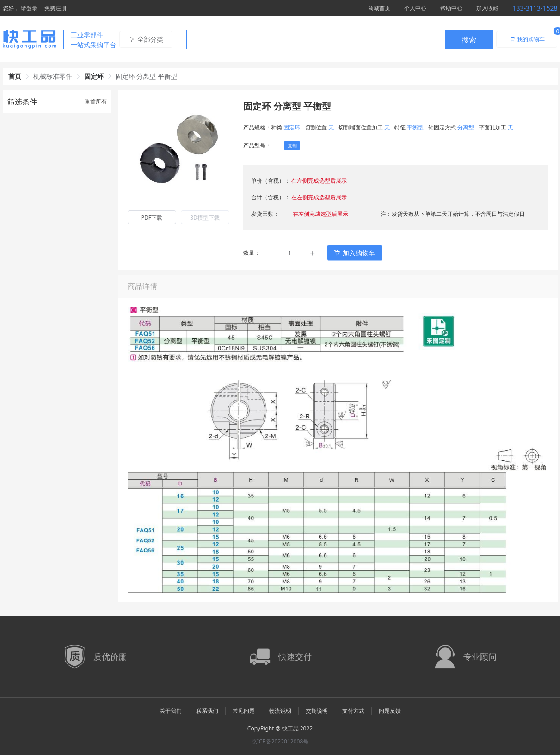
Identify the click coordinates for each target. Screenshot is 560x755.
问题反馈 (390, 711)
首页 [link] (15, 76)
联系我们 (207, 711)
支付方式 (353, 711)
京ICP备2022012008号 (280, 741)
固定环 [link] (94, 76)
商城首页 (379, 8)
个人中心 (415, 8)
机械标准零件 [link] (53, 76)
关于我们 (171, 711)
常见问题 (244, 711)
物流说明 (280, 711)
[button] (268, 253)
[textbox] (316, 40)
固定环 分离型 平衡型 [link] (146, 76)
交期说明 (317, 711)
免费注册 (55, 8)
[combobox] (340, 39)
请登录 (29, 8)
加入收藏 (487, 8)
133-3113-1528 (535, 8)
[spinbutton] (290, 253)
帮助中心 (451, 8)
